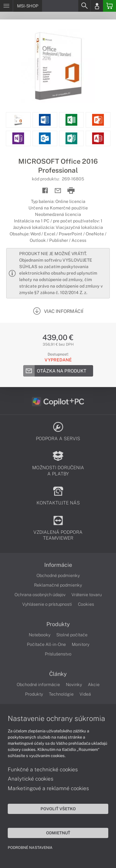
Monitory (81, 644)
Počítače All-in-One (46, 644)
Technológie (61, 694)
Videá (85, 694)
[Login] (97, 6)
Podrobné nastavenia (30, 848)
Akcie (94, 685)
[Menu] (6, 6)
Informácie (58, 565)
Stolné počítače (72, 635)
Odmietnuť (58, 833)
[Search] (84, 6)
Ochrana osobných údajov (40, 595)
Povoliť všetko (58, 809)
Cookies (86, 604)
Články (58, 674)
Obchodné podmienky (58, 575)
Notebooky (40, 635)
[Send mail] (58, 191)
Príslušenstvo (58, 654)
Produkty (58, 624)
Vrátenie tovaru (87, 595)
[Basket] (110, 6)
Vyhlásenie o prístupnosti (47, 604)
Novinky (74, 685)
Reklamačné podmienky (58, 585)
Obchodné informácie (38, 685)
